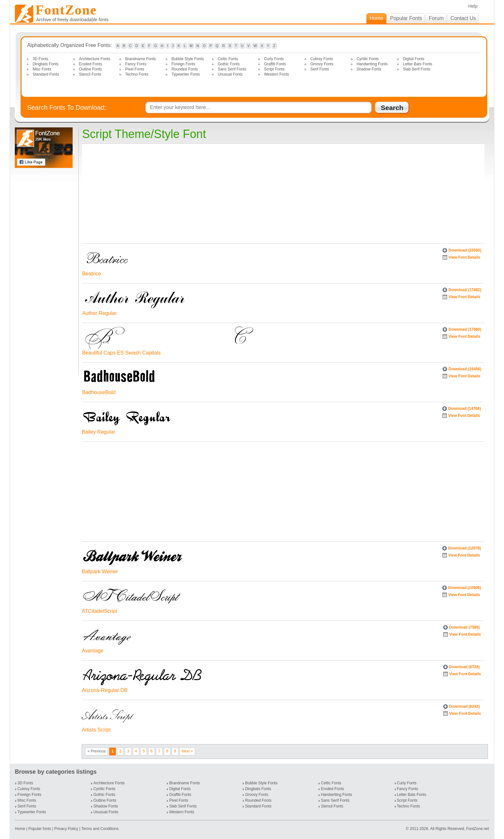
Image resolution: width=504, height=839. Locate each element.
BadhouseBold (99, 392)
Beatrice (91, 274)
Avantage (92, 651)
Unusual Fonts (230, 74)
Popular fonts (40, 829)
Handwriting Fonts (372, 64)
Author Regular (99, 313)
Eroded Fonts (90, 64)
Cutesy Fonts (322, 59)
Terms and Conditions (100, 829)
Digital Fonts (414, 59)
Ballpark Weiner (100, 572)
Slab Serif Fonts (416, 69)
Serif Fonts (319, 69)
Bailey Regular (98, 432)
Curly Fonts (274, 59)
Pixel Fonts (135, 69)
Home (20, 829)
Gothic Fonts (229, 64)
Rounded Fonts (184, 69)
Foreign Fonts (183, 64)
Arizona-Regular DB (104, 690)
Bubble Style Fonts (188, 59)
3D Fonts (40, 59)
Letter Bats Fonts (417, 64)
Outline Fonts (90, 69)
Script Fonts (274, 69)
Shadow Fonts (369, 69)
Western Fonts (276, 74)
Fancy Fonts (136, 64)
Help (473, 6)
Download (465, 250)
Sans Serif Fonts (232, 69)
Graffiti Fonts (275, 64)
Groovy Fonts (322, 64)
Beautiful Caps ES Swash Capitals (121, 353)
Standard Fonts (46, 74)
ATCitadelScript (99, 611)
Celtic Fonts (228, 59)
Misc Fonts (42, 69)
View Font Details (464, 257)
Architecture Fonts (94, 59)
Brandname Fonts (140, 59)
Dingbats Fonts (45, 64)
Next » (187, 751)
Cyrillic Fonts (368, 59)
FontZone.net (477, 829)
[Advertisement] (45, 272)
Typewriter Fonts (186, 74)
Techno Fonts (137, 74)
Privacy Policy (66, 829)
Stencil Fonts (90, 74)
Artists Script (96, 730)
